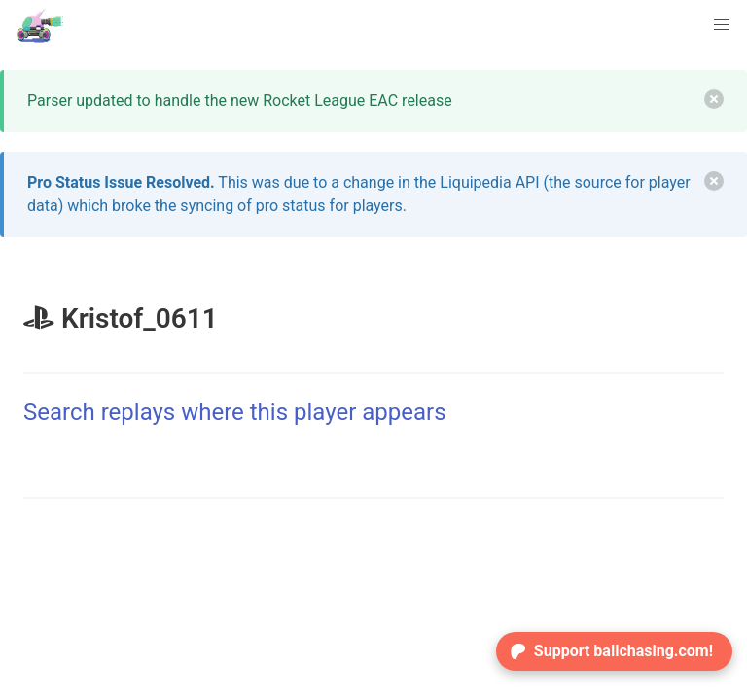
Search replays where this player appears (235, 412)
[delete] (714, 99)
